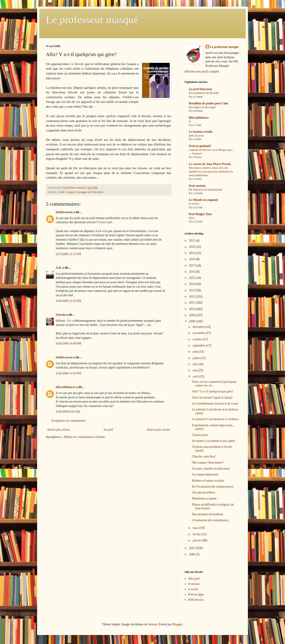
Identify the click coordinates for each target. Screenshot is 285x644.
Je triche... (195, 204)
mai (195, 370)
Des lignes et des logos (202, 107)
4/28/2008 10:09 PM (69, 344)
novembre (199, 333)
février (197, 534)
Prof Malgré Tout (200, 214)
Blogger (177, 624)
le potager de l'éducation (90, 192)
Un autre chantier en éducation (211, 469)
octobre (198, 339)
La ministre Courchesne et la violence (215, 419)
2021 (193, 240)
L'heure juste (200, 435)
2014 (193, 284)
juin (195, 364)
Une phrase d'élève (204, 493)
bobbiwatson (64, 212)
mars (196, 528)
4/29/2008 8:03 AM (68, 412)
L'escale (193, 589)
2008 (193, 321)
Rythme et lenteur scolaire (208, 481)
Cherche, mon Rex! (204, 456)
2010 (193, 309)
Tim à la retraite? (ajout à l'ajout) (212, 398)
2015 (193, 278)
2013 (193, 290)
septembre (199, 346)
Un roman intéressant (205, 474)
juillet (197, 358)
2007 (193, 548)
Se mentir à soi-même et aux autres (214, 441)
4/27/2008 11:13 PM (68, 254)
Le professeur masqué (92, 20)
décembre (199, 327)
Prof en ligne (196, 594)
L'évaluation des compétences (210, 520)
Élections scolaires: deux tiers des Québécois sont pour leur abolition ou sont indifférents (211, 172)
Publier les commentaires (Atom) (84, 437)
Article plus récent (58, 430)
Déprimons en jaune (204, 498)
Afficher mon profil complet (202, 72)
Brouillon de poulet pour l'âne (208, 103)
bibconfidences (66, 387)
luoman (153, 624)
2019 (193, 253)
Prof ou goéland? (200, 146)
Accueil (108, 430)
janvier (197, 540)
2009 (193, 315)
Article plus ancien (158, 430)
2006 (193, 554)
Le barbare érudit (201, 132)
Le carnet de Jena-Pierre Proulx (210, 164)
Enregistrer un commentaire (69, 421)
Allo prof (194, 579)
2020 (193, 247)
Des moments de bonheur (208, 514)
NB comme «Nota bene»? (208, 463)
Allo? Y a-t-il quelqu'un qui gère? (213, 391)
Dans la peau (196, 135)
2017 (193, 266)
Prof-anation (197, 186)
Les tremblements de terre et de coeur (215, 404)
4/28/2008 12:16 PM (69, 301)
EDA (192, 218)
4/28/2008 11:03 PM (68, 373)
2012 (193, 297)
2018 (193, 259)
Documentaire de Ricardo (204, 93)
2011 (192, 303)
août (196, 352)
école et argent (67, 192)
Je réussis (194, 584)
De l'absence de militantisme (206, 190)
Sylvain (61, 315)
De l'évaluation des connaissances (213, 487)
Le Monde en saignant (203, 200)
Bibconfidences (199, 118)
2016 (193, 272)
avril (196, 376)
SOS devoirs (196, 600)
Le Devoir (78, 64)
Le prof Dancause (200, 89)
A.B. (59, 268)
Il (190, 121)
